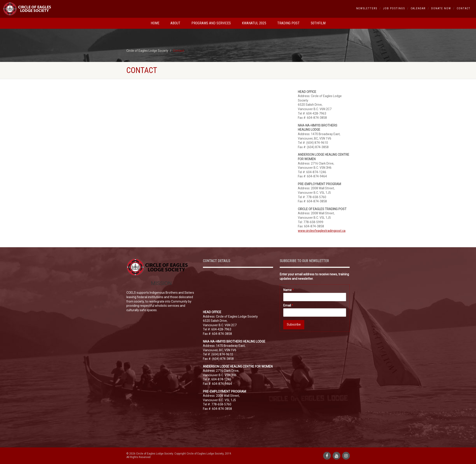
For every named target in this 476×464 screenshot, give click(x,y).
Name (289, 290)
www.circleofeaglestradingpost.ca (322, 231)
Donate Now (441, 8)
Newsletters (367, 8)
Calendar (418, 8)
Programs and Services (211, 23)
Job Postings (394, 8)
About (175, 23)
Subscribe (294, 324)
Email (288, 305)
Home (155, 23)
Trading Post (288, 23)
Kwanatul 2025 (254, 23)
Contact (464, 8)
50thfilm (318, 23)
